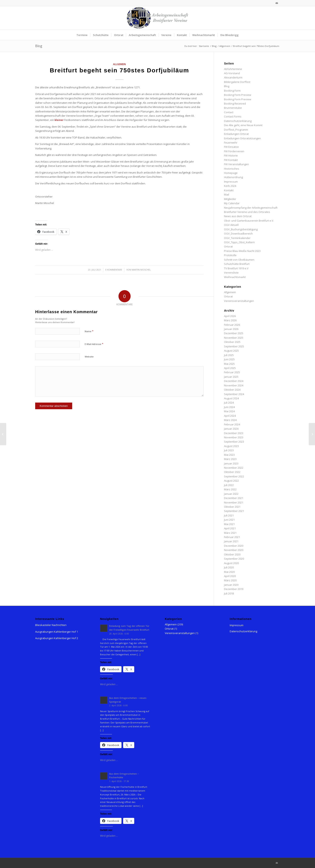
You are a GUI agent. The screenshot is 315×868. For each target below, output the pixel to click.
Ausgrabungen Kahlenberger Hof (56, 632)
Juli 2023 (229, 450)
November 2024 (234, 385)
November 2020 (234, 550)
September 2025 (234, 346)
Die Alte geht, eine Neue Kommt (243, 125)
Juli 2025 (229, 355)
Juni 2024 (229, 407)
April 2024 (230, 416)
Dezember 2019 (234, 589)
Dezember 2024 (234, 381)
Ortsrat (228, 246)
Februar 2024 (232, 424)
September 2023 (234, 442)
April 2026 (230, 316)
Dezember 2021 (234, 498)
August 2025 (231, 351)
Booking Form (232, 91)
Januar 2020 (231, 585)
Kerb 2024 (230, 186)
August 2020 (231, 563)
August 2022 (231, 481)
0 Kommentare (114, 270)
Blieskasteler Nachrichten (51, 625)
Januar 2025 (231, 377)
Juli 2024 (229, 403)
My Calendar (232, 203)
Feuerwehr (231, 143)
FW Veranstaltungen (236, 164)
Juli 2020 (229, 567)
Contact (229, 112)
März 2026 (230, 320)
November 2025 (234, 338)
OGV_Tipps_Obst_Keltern (239, 242)
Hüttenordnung (233, 177)
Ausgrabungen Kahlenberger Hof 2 (57, 638)
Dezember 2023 (234, 433)
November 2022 (234, 468)
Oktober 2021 (232, 507)
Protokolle (230, 255)
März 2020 (230, 580)
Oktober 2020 (232, 554)
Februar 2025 (232, 372)
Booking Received (235, 104)
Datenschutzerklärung (238, 121)
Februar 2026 (232, 325)
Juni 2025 (229, 359)
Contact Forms (233, 116)
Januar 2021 (231, 541)
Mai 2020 (229, 572)
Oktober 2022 (232, 472)
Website (89, 357)
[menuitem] (82, 35)
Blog (39, 46)
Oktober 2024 (232, 390)
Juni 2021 (229, 520)
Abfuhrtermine (233, 69)
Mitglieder (230, 199)
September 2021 (234, 511)
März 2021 (230, 533)
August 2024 (231, 398)
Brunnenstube (233, 108)
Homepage (231, 173)
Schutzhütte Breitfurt (237, 264)
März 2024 (230, 420)
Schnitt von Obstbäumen (239, 260)
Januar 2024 (231, 429)
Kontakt (229, 190)
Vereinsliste (231, 273)
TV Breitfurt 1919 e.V (236, 268)
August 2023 (231, 446)
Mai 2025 (229, 364)
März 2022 (230, 489)
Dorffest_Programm (236, 130)
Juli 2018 (229, 593)
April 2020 (230, 576)
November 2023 (234, 437)
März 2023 (230, 459)
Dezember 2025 (234, 333)
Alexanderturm (233, 77)
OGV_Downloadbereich (238, 234)
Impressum (231, 182)
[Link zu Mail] (277, 3)
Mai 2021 (229, 524)
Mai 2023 (229, 455)
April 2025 (230, 368)
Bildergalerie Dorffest (237, 82)
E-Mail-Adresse (94, 344)
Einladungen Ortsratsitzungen (242, 138)
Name (89, 331)
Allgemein (119, 64)
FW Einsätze (231, 147)
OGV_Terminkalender (237, 238)
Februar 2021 (232, 537)
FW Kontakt (231, 160)
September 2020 (234, 559)
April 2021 (230, 528)
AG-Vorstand (232, 73)
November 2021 (234, 502)
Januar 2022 (231, 494)
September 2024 (234, 394)
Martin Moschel (141, 270)
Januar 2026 (231, 329)
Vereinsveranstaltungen (239, 301)
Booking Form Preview (238, 95)
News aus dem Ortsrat (238, 216)
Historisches (232, 169)
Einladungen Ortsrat (236, 134)
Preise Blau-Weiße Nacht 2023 (242, 251)
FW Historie (231, 155)
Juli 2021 (229, 515)
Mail (227, 195)
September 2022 (234, 476)
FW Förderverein (234, 151)
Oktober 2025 (232, 342)
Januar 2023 (231, 463)
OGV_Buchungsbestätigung (241, 229)
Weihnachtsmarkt (235, 277)
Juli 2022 (229, 485)
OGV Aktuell (231, 225)
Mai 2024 (229, 411)
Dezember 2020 (234, 546)
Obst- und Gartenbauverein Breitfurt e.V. (249, 221)
